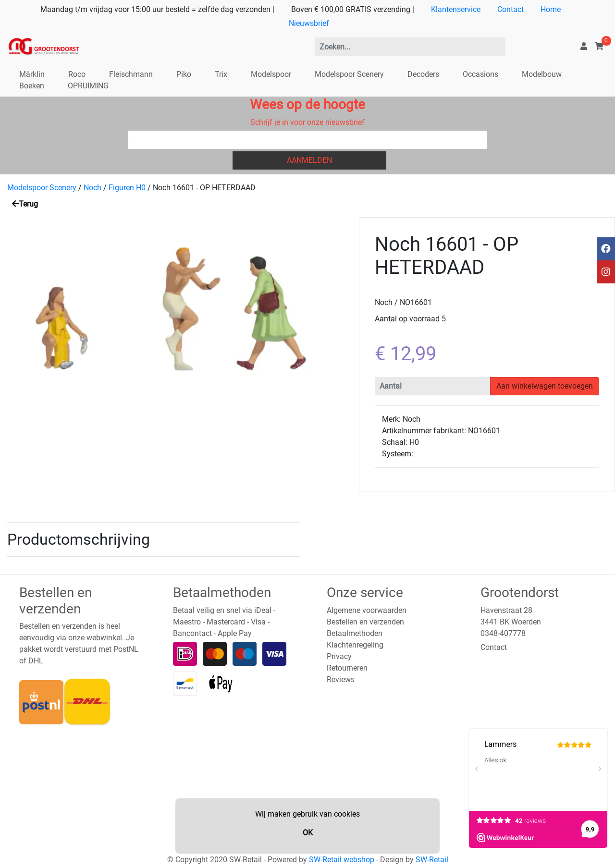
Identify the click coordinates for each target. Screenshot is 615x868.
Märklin (32, 74)
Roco (77, 74)
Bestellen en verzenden (365, 622)
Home (551, 9)
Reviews (341, 679)
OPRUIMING (88, 86)
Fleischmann (131, 74)
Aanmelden (309, 160)
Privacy (339, 656)
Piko (184, 74)
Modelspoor (271, 74)
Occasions (480, 74)
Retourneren (347, 668)
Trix (221, 74)
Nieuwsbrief (309, 23)
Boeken (32, 86)
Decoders (423, 74)
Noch (92, 188)
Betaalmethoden (355, 633)
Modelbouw (542, 74)
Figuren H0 (127, 188)
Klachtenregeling (355, 645)
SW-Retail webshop (342, 860)
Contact (510, 9)
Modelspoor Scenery (349, 74)
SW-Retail (432, 860)
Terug (25, 204)
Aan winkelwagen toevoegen (545, 386)
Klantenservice (456, 9)
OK (308, 833)
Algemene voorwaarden (367, 610)
